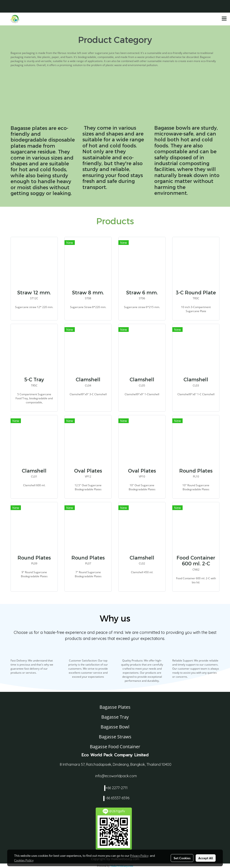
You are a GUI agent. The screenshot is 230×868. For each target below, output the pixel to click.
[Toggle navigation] (224, 19)
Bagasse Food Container (115, 747)
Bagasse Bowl (115, 727)
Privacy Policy (139, 855)
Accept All (206, 858)
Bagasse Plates (115, 707)
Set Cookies (182, 858)
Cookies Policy (24, 860)
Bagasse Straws (115, 737)
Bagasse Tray (115, 717)
